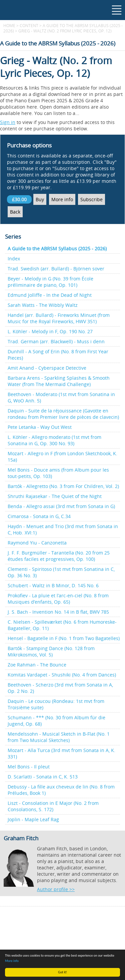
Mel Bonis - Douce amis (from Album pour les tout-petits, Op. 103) (58, 473)
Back (15, 212)
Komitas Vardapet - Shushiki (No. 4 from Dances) (62, 675)
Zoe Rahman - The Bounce (37, 665)
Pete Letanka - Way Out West (40, 427)
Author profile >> (56, 889)
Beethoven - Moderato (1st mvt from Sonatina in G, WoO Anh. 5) (61, 397)
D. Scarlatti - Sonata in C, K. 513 (43, 777)
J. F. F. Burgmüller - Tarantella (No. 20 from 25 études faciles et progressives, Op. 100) (59, 556)
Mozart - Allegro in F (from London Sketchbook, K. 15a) (62, 457)
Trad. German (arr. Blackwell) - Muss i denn (56, 341)
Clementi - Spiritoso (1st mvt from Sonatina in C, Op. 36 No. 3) (61, 572)
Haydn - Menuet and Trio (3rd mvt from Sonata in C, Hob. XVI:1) (63, 529)
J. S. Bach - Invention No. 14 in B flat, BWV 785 (58, 612)
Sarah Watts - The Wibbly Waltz (43, 305)
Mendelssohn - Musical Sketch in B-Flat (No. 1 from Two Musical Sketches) (59, 737)
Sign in (8, 122)
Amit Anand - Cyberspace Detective (47, 368)
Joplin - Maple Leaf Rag (33, 819)
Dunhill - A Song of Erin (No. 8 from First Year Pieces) (58, 355)
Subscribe (91, 199)
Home (9, 25)
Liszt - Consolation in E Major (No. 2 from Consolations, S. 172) (53, 806)
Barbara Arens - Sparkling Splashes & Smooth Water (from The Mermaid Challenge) (59, 381)
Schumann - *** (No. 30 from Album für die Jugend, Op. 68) (56, 721)
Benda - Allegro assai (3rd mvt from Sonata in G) (61, 506)
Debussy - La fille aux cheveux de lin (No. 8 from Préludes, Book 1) (61, 790)
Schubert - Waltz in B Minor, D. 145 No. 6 (53, 585)
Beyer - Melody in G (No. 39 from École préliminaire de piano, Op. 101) (50, 282)
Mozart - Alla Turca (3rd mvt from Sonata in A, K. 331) (61, 753)
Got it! (62, 972)
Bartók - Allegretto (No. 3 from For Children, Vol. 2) (63, 486)
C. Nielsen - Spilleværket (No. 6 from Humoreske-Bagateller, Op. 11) (62, 625)
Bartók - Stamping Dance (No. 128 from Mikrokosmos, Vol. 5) (51, 651)
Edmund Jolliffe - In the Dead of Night (50, 295)
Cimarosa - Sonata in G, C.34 (39, 516)
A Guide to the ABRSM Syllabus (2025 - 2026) (57, 249)
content (29, 25)
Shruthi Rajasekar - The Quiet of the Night (55, 496)
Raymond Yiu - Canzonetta (37, 543)
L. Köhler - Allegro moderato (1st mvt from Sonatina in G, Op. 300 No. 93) (54, 440)
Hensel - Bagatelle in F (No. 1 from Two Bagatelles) (64, 638)
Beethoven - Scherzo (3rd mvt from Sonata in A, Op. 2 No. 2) (60, 688)
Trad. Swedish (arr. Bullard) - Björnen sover (56, 269)
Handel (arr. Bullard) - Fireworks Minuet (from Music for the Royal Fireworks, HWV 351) (59, 318)
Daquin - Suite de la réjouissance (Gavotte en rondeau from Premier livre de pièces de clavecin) (63, 414)
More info (12, 961)
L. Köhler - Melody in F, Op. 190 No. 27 (50, 331)
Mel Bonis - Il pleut (29, 767)
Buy (40, 199)
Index (14, 259)
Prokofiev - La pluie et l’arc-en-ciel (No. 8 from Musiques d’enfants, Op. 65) (58, 599)
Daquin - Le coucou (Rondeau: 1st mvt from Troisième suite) (56, 704)
